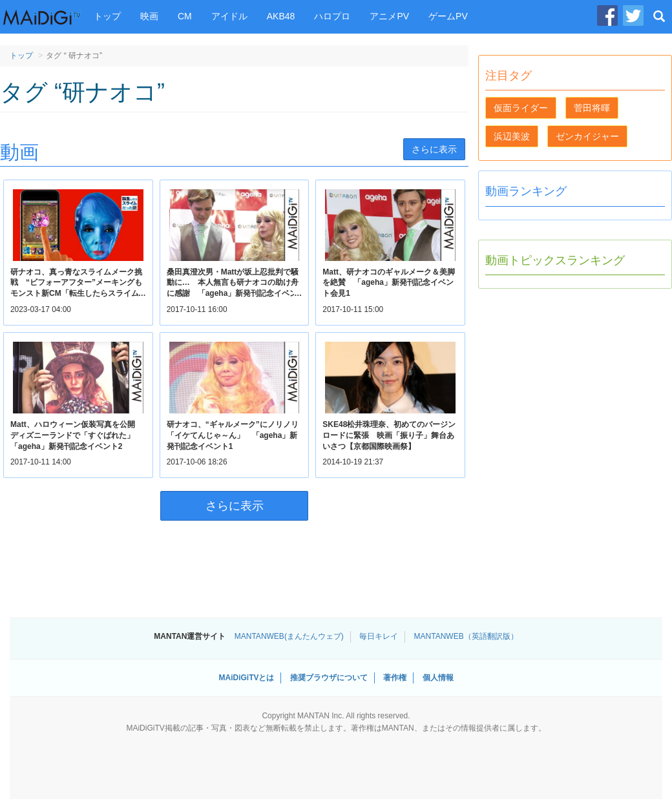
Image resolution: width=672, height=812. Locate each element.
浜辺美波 (512, 136)
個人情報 (438, 678)
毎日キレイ (379, 636)
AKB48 (281, 16)
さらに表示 (434, 149)
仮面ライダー (521, 108)
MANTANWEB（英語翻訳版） (466, 636)
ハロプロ (332, 16)
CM (185, 16)
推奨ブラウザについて (329, 678)
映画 (149, 16)
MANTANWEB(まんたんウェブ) (289, 636)
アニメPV (389, 16)
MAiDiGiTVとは (246, 678)
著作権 (395, 678)
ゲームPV (448, 16)
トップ (107, 16)
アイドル (229, 16)
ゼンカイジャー (587, 136)
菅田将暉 (592, 108)
